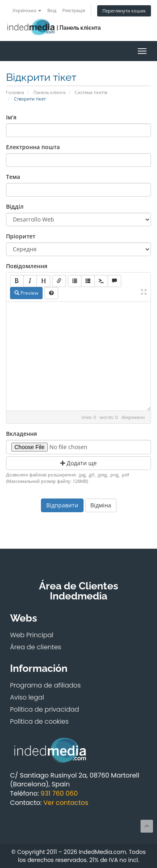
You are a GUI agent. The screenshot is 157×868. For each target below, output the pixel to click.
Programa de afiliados (45, 685)
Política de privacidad (45, 709)
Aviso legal (27, 697)
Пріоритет (21, 236)
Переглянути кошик (124, 11)
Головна (15, 92)
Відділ (15, 206)
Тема (13, 177)
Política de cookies (39, 721)
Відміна (101, 505)
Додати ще (78, 463)
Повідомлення (27, 266)
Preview (26, 293)
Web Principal (32, 635)
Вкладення (21, 434)
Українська (27, 10)
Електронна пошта (33, 147)
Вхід (52, 10)
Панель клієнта (49, 92)
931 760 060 (59, 793)
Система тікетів (91, 92)
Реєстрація (74, 10)
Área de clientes (36, 647)
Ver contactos (66, 803)
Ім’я (11, 117)
